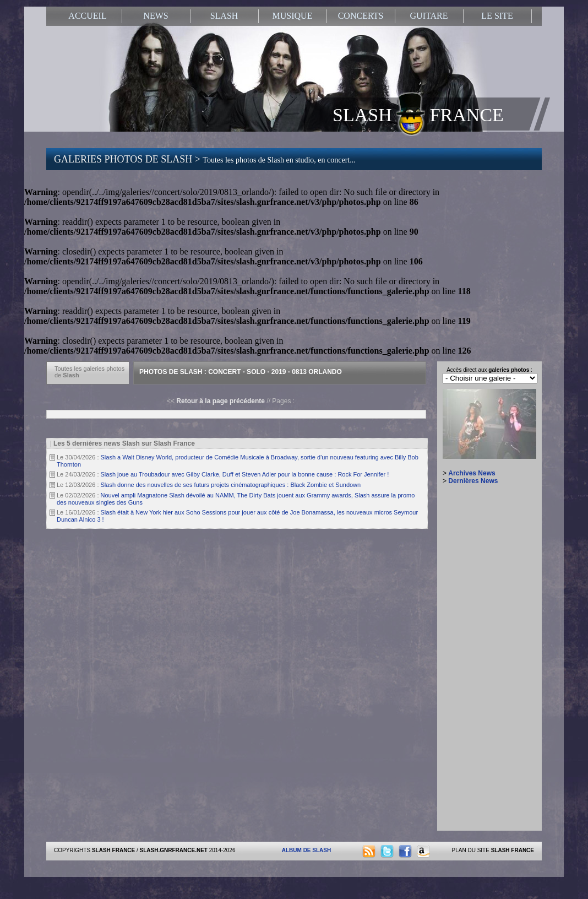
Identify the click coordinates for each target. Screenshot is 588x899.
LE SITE (497, 16)
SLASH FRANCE (418, 114)
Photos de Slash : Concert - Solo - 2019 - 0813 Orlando (241, 372)
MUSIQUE (293, 16)
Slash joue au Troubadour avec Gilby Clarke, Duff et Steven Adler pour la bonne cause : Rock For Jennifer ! (245, 474)
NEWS (156, 16)
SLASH (224, 16)
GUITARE (429, 16)
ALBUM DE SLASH (306, 850)
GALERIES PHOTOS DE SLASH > (205, 159)
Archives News (472, 473)
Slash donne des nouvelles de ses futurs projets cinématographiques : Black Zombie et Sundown (231, 485)
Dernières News (473, 481)
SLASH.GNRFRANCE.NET (174, 850)
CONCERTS (361, 16)
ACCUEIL (87, 16)
